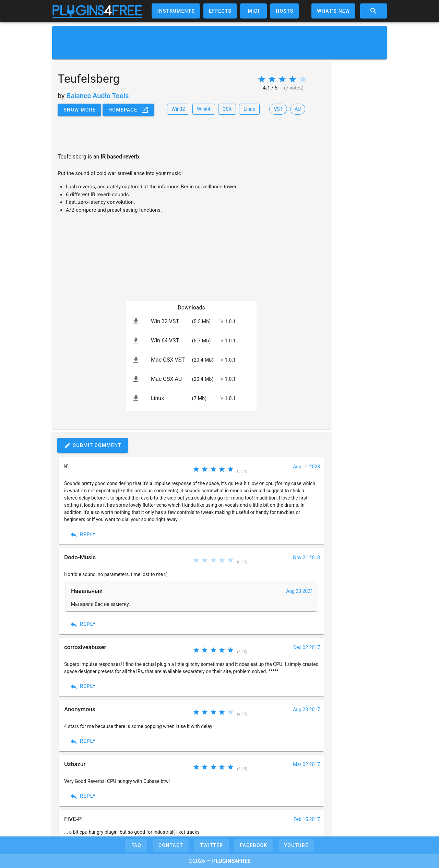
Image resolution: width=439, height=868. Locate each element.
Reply (83, 535)
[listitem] (191, 321)
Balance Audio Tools (98, 96)
